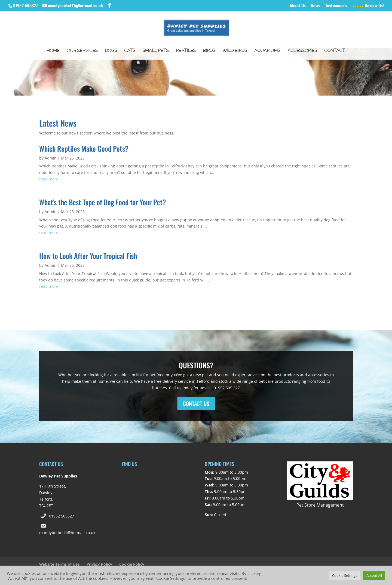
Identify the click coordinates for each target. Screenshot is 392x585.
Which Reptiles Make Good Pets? (84, 148)
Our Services (82, 51)
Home (53, 51)
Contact (335, 51)
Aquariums (267, 51)
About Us (298, 6)
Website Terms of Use (59, 564)
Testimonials (336, 6)
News (316, 6)
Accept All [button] (374, 575)
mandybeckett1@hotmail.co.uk (67, 533)
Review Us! (368, 6)
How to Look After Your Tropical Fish (88, 256)
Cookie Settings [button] (345, 575)
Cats (130, 51)
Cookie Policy (132, 564)
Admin (51, 158)
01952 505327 (62, 516)
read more (49, 179)
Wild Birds (235, 51)
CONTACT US (196, 403)
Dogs (111, 51)
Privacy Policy (99, 564)
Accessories (302, 51)
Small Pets (156, 51)
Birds (209, 51)
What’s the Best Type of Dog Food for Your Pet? (103, 202)
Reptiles (186, 51)
